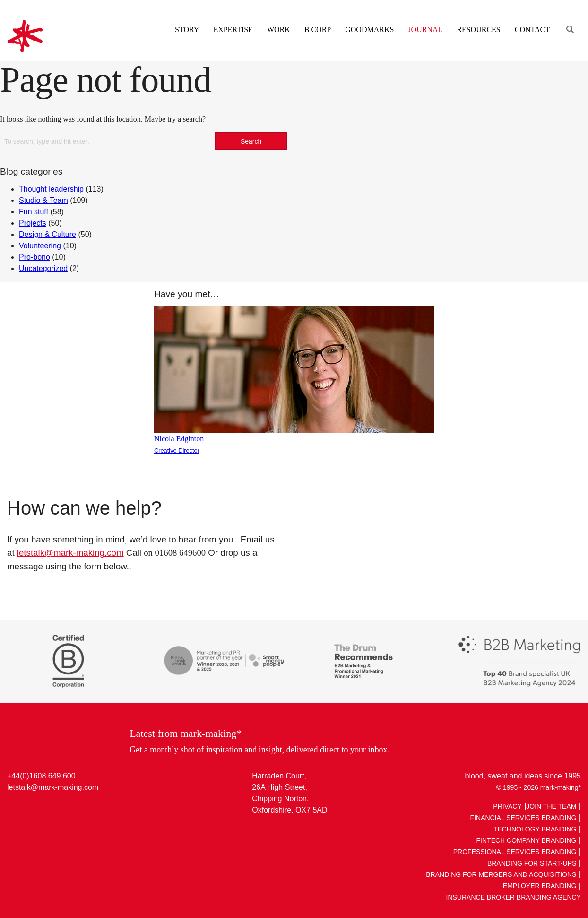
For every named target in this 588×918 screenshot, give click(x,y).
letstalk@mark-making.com (70, 553)
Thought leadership (51, 189)
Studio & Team (43, 200)
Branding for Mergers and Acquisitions (501, 874)
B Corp (318, 30)
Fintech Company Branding (527, 840)
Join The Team (551, 806)
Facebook (51, 809)
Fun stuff (34, 212)
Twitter (33, 809)
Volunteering (40, 246)
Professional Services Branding (515, 852)
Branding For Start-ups (532, 863)
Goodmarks (369, 30)
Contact (532, 30)
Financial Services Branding (523, 818)
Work (279, 30)
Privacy (507, 806)
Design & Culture (48, 234)
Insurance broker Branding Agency (514, 897)
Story (187, 30)
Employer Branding (540, 886)
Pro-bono (35, 257)
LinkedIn (15, 809)
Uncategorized (43, 268)
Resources (478, 30)
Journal (425, 30)
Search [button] (251, 141)
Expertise (233, 30)
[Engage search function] (569, 18)
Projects (33, 223)
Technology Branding (535, 829)
